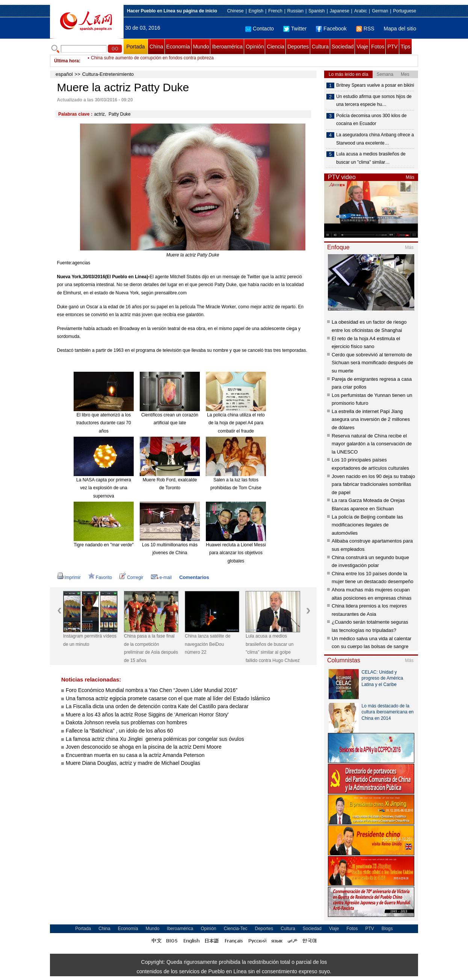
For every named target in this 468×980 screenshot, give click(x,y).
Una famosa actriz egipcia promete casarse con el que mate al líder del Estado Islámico (168, 698)
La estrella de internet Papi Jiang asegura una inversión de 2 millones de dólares (371, 419)
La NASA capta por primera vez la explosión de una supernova (104, 488)
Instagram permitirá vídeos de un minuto (90, 640)
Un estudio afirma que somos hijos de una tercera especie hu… (374, 101)
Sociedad (343, 47)
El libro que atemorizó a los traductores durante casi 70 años (103, 423)
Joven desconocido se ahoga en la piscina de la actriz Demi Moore (144, 747)
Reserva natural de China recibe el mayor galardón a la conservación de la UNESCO (372, 444)
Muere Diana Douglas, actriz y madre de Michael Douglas (133, 763)
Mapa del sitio (400, 29)
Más (410, 177)
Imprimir (69, 577)
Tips (406, 47)
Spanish (316, 11)
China (156, 47)
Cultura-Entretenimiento (108, 74)
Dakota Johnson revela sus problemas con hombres (126, 722)
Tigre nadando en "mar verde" (104, 545)
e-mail (162, 577)
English (256, 11)
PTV (392, 47)
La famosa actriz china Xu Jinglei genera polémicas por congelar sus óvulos (155, 739)
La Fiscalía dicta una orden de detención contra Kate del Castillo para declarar (157, 706)
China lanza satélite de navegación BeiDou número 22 (208, 644)
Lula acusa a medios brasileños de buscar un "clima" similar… (371, 158)
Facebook (331, 29)
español (64, 74)
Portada (135, 47)
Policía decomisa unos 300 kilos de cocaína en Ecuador (371, 120)
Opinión (255, 47)
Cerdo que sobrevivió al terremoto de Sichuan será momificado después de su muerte (372, 363)
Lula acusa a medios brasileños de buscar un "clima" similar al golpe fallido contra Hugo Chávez (273, 648)
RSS (365, 29)
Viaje (362, 47)
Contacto (260, 29)
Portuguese (405, 11)
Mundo (201, 47)
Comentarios (194, 577)
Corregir (131, 577)
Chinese (236, 11)
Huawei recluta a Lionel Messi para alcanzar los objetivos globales (236, 553)
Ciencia (276, 47)
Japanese (340, 11)
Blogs (387, 929)
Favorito (100, 577)
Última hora (66, 61)
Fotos (378, 47)
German (380, 11)
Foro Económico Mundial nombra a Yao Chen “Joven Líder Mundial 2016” (152, 690)
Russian (295, 11)
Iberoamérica (227, 47)
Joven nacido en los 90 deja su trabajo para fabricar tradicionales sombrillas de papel (373, 484)
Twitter (295, 29)
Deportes (298, 47)
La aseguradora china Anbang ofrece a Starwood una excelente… (375, 139)
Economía (178, 47)
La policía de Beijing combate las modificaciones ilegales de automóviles (367, 525)
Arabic (361, 11)
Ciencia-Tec (236, 929)
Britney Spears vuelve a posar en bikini (375, 85)
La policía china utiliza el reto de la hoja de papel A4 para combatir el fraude (236, 423)
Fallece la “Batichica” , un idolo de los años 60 (119, 731)
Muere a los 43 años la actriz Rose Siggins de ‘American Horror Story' (147, 715)
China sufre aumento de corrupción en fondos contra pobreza (152, 61)
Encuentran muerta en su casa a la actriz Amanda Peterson (135, 755)
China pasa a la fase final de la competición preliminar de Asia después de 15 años (151, 648)
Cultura (320, 47)
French (275, 11)
